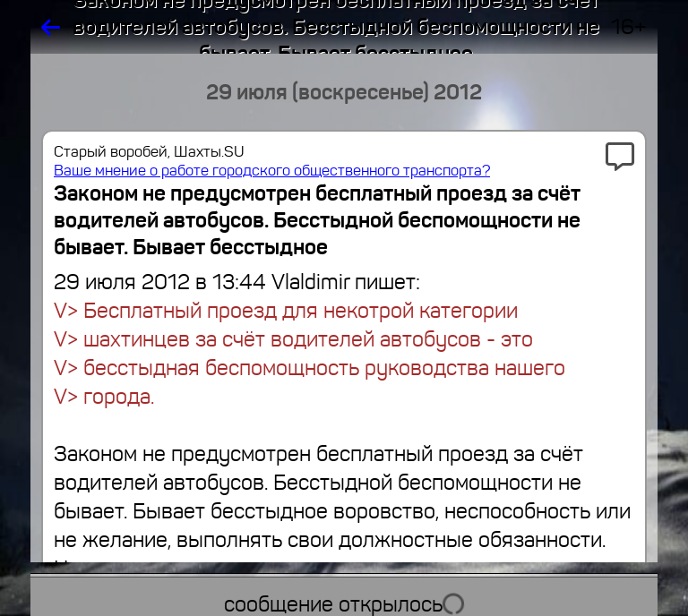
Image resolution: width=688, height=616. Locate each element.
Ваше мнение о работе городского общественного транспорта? (272, 171)
